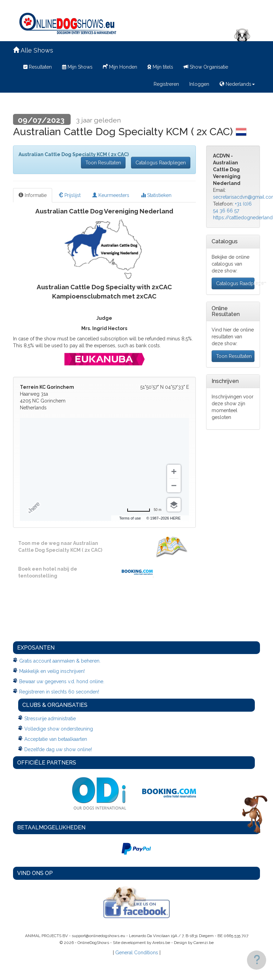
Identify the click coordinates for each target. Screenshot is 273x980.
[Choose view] (174, 505)
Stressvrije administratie (50, 719)
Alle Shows (33, 50)
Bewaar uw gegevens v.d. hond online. (62, 681)
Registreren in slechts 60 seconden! (59, 692)
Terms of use (130, 518)
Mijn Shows (77, 67)
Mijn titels (160, 67)
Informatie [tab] (33, 195)
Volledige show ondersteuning (59, 729)
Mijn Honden (120, 66)
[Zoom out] (174, 486)
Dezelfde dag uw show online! (58, 749)
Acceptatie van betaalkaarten (56, 739)
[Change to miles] (144, 510)
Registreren (166, 84)
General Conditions (137, 953)
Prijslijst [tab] (69, 195)
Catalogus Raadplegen (161, 163)
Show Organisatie (206, 67)
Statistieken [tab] (156, 195)
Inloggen (199, 84)
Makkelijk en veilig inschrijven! (52, 671)
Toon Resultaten (103, 163)
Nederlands (237, 84)
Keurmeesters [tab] (111, 195)
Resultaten (38, 67)
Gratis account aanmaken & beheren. (60, 661)
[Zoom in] (174, 471)
